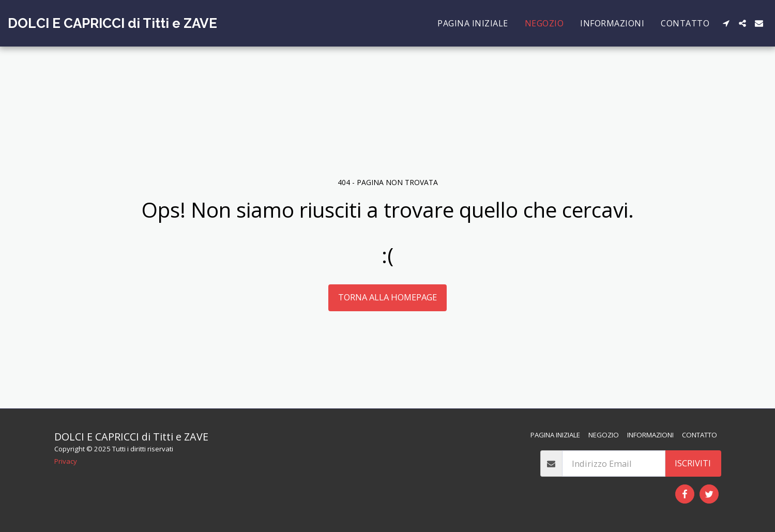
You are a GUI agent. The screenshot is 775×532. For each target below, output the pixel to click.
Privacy (66, 461)
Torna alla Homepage (387, 297)
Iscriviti (693, 463)
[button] (726, 23)
